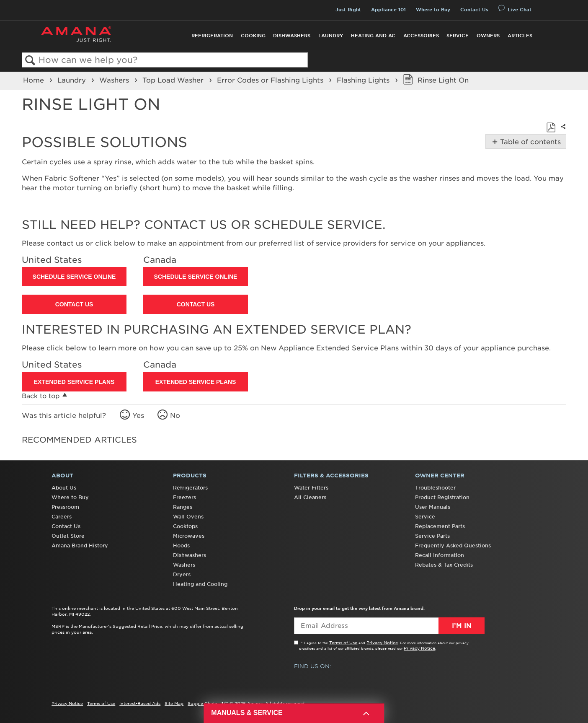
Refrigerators (190, 488)
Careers (62, 517)
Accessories (421, 36)
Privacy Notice (382, 643)
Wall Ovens (188, 517)
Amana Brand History (80, 545)
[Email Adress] (389, 626)
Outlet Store (68, 536)
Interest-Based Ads (140, 703)
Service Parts (432, 536)
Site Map (174, 703)
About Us (64, 488)
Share (562, 132)
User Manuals (433, 507)
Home (35, 80)
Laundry (331, 36)
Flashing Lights (364, 80)
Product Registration (442, 497)
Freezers (184, 497)
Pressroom (65, 507)
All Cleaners (310, 497)
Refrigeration (212, 36)
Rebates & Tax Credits (444, 565)
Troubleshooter (435, 488)
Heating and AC (373, 36)
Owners (488, 36)
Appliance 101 (388, 10)
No (175, 415)
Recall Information (440, 555)
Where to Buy (433, 10)
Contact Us (474, 10)
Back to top (41, 396)
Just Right (348, 10)
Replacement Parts (440, 526)
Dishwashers (292, 36)
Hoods (181, 545)
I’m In (462, 626)
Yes (138, 415)
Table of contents (530, 142)
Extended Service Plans (74, 382)
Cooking (253, 36)
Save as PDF (551, 127)
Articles (520, 36)
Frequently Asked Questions (453, 545)
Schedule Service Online (74, 277)
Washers (115, 80)
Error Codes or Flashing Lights (271, 80)
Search (30, 61)
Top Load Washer (174, 80)
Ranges (183, 507)
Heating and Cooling (200, 584)
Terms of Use (343, 643)
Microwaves (189, 536)
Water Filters (311, 488)
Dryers (182, 574)
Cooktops (185, 526)
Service (458, 36)
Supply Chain (202, 703)
